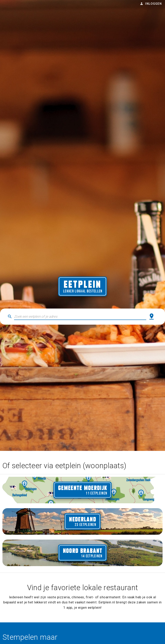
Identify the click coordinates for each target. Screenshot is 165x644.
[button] (80, 316)
